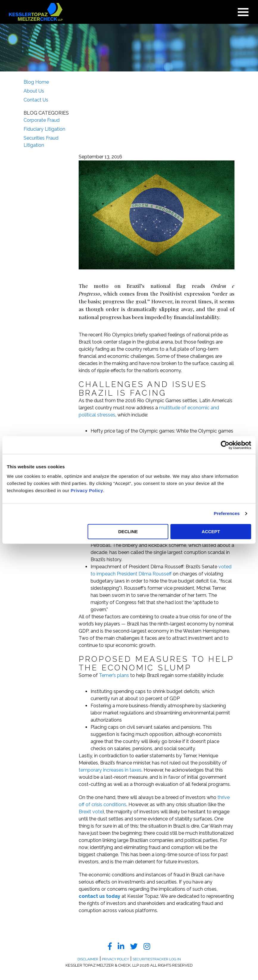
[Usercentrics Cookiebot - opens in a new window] (225, 445)
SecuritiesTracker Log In (157, 959)
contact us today (100, 896)
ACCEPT (211, 532)
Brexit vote (91, 812)
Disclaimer (88, 959)
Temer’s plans (114, 675)
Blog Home (36, 82)
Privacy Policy (87, 490)
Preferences (227, 513)
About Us (34, 91)
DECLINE (128, 532)
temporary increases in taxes (110, 770)
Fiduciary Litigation (44, 129)
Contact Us (36, 100)
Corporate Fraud (42, 120)
